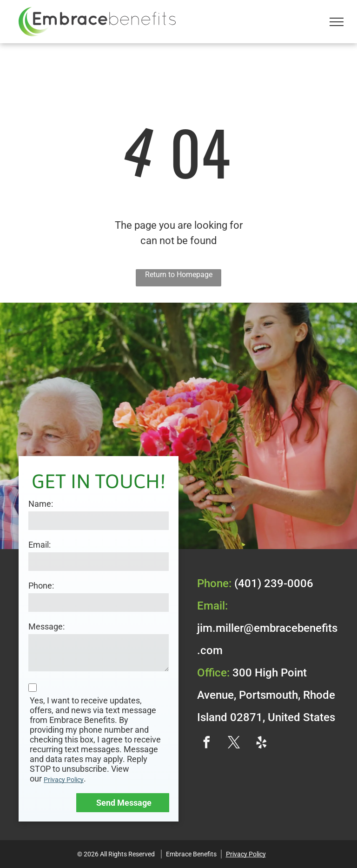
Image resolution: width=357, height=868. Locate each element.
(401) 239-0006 (274, 583)
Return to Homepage (179, 275)
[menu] (337, 22)
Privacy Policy (64, 780)
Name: (41, 504)
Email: (40, 545)
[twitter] (234, 744)
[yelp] (261, 744)
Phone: (41, 586)
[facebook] (206, 744)
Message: (46, 626)
